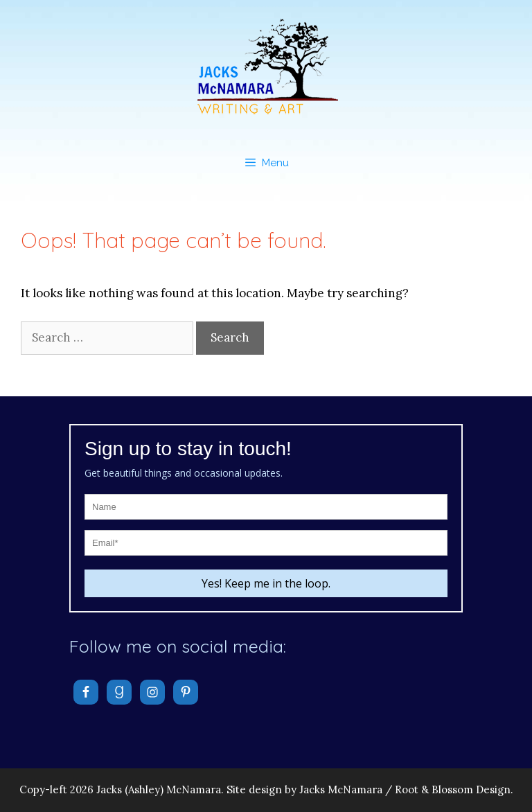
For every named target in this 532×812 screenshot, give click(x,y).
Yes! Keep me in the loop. (266, 583)
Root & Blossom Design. (454, 789)
